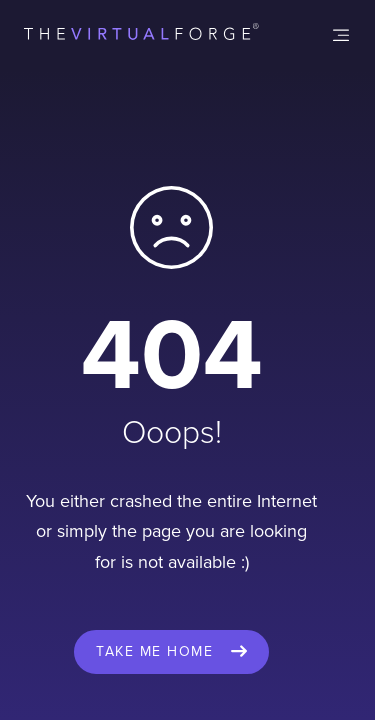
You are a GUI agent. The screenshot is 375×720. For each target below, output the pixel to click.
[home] (141, 35)
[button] (341, 35)
